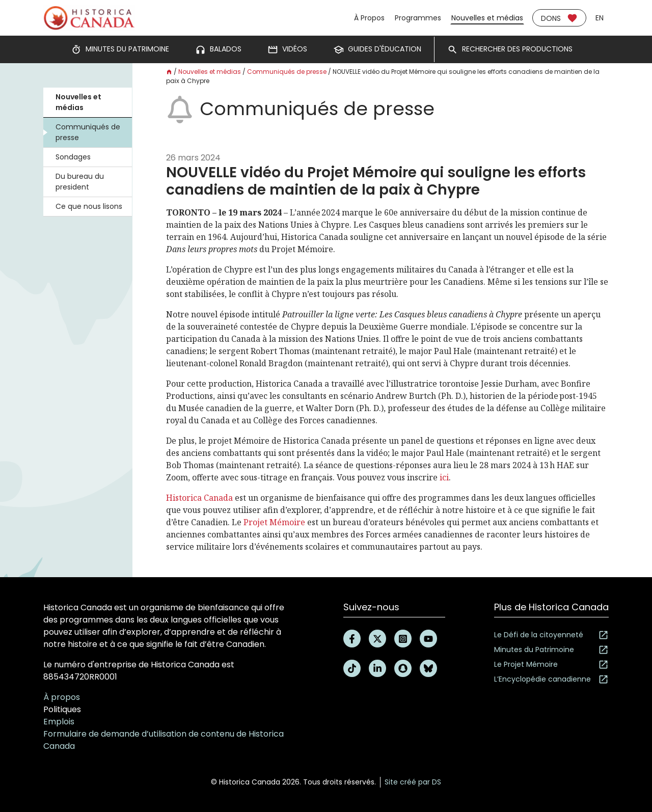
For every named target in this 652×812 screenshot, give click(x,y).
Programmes (418, 18)
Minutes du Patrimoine (551, 650)
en (600, 18)
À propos (62, 697)
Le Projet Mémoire (551, 665)
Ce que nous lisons (89, 206)
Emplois (59, 722)
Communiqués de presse (88, 132)
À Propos (369, 18)
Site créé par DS (413, 782)
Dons (559, 18)
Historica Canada (199, 498)
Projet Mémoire (274, 522)
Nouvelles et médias (487, 18)
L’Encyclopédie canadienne (551, 679)
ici (444, 477)
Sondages (73, 157)
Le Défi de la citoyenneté (551, 635)
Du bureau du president (80, 182)
